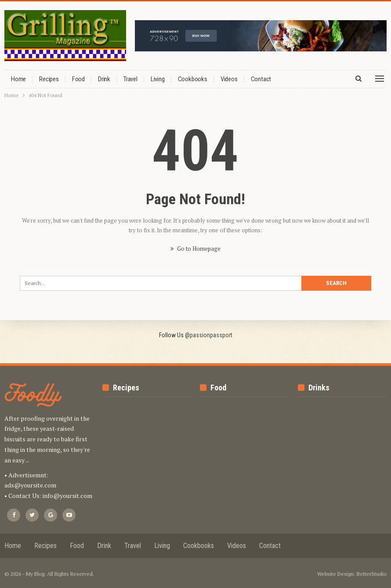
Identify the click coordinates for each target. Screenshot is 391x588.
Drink (104, 79)
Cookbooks (193, 79)
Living (158, 79)
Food (78, 79)
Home (18, 79)
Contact (261, 79)
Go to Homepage (195, 249)
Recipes (49, 79)
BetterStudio (372, 574)
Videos (229, 79)
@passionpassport (209, 335)
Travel (130, 79)
